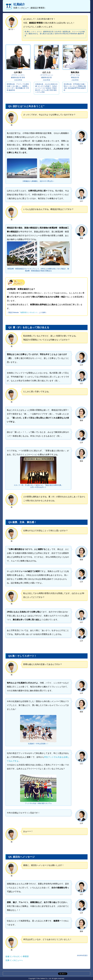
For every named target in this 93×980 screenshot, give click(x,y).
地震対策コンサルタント (29, 312)
